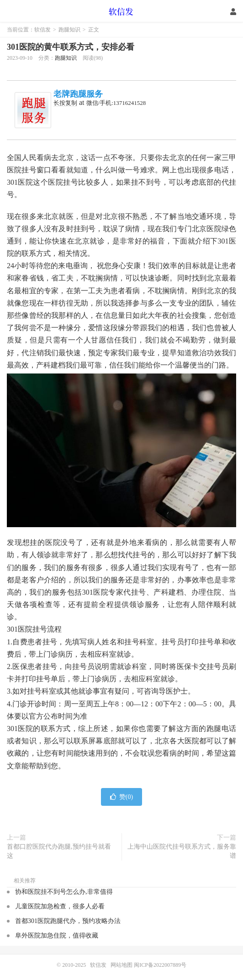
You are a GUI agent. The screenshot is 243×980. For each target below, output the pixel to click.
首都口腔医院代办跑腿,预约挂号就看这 (59, 851)
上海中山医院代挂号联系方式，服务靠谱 (182, 851)
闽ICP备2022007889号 (160, 965)
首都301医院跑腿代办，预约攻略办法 (68, 921)
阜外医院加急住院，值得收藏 (57, 936)
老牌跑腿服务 (78, 94)
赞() (121, 797)
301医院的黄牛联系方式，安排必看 (71, 47)
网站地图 (121, 965)
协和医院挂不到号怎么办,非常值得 (64, 892)
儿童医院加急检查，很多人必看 (60, 906)
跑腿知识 (69, 30)
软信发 (122, 11)
